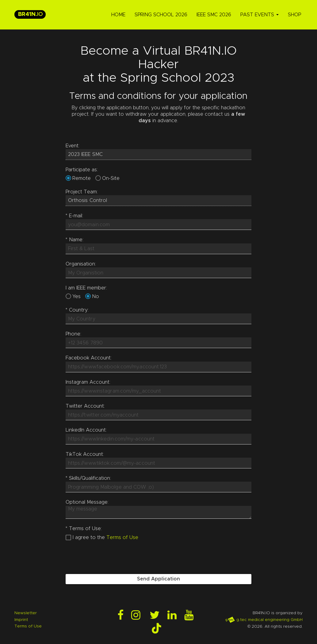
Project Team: (82, 192)
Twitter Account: (85, 406)
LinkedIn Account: (86, 430)
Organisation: (81, 264)
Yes (76, 297)
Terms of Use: (84, 529)
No (95, 297)
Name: (74, 240)
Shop (294, 15)
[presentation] (112, 557)
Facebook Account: (89, 358)
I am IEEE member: (86, 288)
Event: (73, 146)
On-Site (111, 178)
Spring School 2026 (161, 15)
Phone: (73, 334)
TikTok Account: (85, 454)
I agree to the (89, 537)
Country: (77, 310)
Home (118, 15)
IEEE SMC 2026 (214, 15)
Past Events (260, 15)
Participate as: (82, 170)
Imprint (21, 620)
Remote (82, 178)
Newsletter (26, 613)
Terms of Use (122, 537)
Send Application (159, 579)
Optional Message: (87, 502)
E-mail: (74, 216)
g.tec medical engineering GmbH (264, 620)
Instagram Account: (88, 382)
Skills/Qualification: (88, 478)
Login (6, 638)
